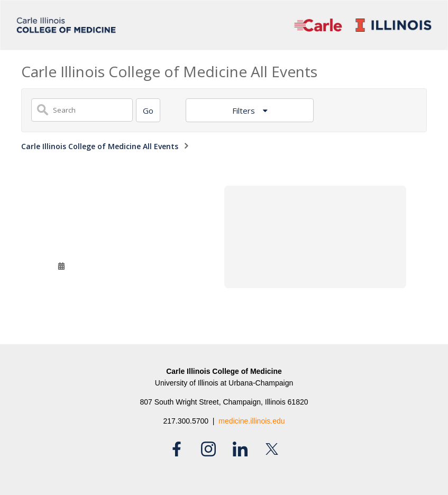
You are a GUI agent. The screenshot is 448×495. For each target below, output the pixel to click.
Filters (245, 111)
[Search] (148, 110)
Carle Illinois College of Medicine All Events (100, 146)
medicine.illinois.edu (252, 421)
